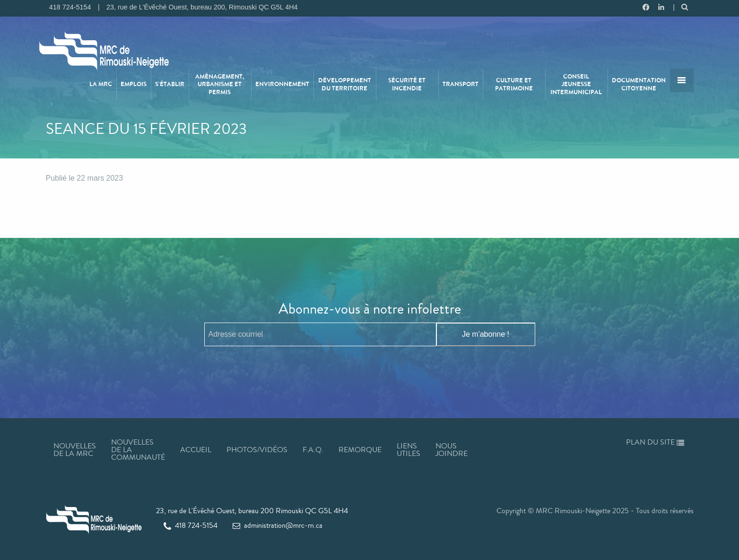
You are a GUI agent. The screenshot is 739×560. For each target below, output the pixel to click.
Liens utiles (409, 450)
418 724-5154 (191, 525)
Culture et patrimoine (514, 84)
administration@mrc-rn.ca (278, 525)
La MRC (101, 84)
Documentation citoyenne (639, 84)
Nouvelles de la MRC (75, 450)
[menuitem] (101, 84)
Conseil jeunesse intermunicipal (576, 84)
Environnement (282, 84)
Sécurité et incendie (407, 84)
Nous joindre (452, 450)
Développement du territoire (345, 84)
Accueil (196, 450)
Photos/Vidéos (257, 450)
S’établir (170, 84)
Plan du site (655, 442)
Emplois (134, 84)
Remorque (360, 450)
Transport (461, 84)
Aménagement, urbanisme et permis (220, 84)
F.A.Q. (313, 450)
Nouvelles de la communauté (138, 450)
